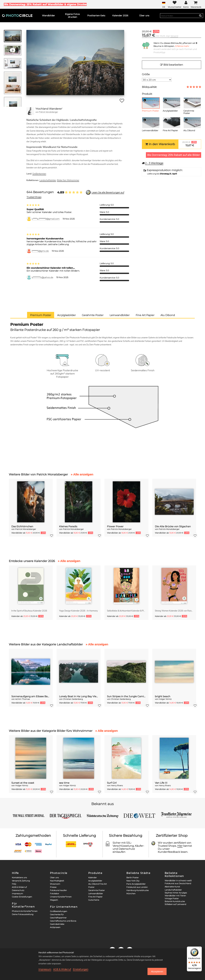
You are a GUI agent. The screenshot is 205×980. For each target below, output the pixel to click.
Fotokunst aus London (137, 887)
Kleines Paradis (68, 526)
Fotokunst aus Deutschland (178, 883)
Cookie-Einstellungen (22, 897)
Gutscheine (94, 900)
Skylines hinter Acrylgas (176, 893)
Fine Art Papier (95, 897)
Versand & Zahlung (21, 881)
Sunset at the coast (23, 783)
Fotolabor (55, 894)
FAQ (14, 884)
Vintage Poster (172, 898)
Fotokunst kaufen (58, 890)
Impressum (17, 894)
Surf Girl (112, 783)
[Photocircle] (17, 16)
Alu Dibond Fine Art (98, 884)
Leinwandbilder (96, 894)
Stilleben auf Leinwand (175, 904)
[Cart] (196, 4)
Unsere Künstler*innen (61, 897)
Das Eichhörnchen (22, 526)
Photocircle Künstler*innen (25, 911)
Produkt (147, 94)
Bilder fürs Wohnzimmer (68, 180)
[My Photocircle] (186, 4)
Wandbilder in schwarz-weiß (178, 881)
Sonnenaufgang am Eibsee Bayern (31, 696)
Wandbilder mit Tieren (175, 896)
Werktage (154, 163)
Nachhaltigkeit (57, 881)
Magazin (54, 900)
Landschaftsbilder (48, 180)
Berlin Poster (133, 878)
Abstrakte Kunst (172, 887)
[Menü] (200, 948)
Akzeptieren (157, 972)
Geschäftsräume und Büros (63, 921)
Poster (91, 887)
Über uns (54, 878)
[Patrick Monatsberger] (30, 111)
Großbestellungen (59, 911)
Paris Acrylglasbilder (136, 884)
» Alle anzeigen (82, 474)
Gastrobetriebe (57, 924)
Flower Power (115, 526)
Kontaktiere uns (19, 878)
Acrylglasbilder (95, 881)
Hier (180, 846)
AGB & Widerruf (19, 887)
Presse (53, 887)
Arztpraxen (55, 927)
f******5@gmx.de (40, 251)
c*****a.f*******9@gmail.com (46, 219)
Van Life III (161, 783)
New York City (133, 881)
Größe (146, 74)
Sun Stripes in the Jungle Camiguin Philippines (126, 696)
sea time (64, 783)
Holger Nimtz (165, 699)
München (131, 894)
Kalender (92, 878)
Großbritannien (39, 174)
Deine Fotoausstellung (23, 914)
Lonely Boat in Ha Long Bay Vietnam (79, 696)
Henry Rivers (117, 785)
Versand (174, 36)
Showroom (55, 884)
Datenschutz (18, 890)
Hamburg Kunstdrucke (137, 890)
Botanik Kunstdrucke (175, 901)
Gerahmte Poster (96, 890)
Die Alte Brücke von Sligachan (173, 526)
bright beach (163, 696)
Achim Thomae (23, 699)
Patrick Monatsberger (49, 112)
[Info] (145, 100)
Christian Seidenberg (73, 699)
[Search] (200, 16)
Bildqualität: (149, 87)
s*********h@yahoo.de (43, 277)
